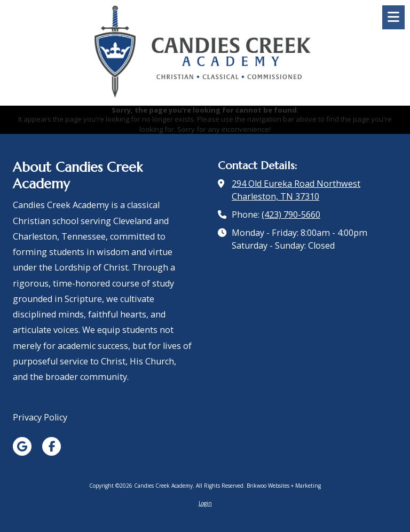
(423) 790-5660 (291, 215)
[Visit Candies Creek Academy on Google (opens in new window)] (22, 446)
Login (205, 503)
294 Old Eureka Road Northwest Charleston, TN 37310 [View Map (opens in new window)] (296, 190)
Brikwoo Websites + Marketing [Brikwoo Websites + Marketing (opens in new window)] (284, 486)
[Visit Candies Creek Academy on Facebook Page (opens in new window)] (52, 446)
